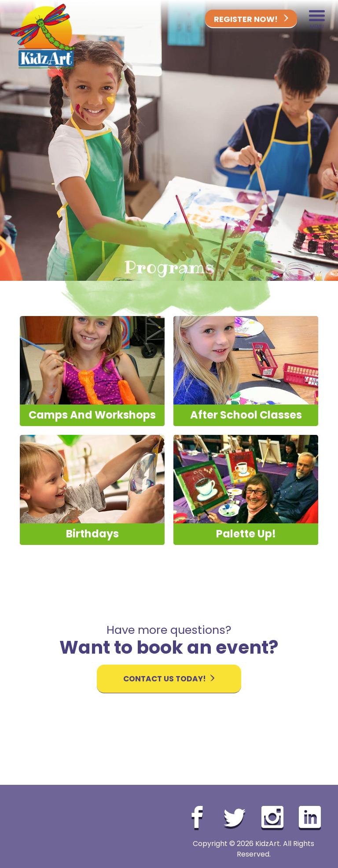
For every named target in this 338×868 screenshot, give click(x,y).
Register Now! (251, 20)
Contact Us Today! (169, 679)
